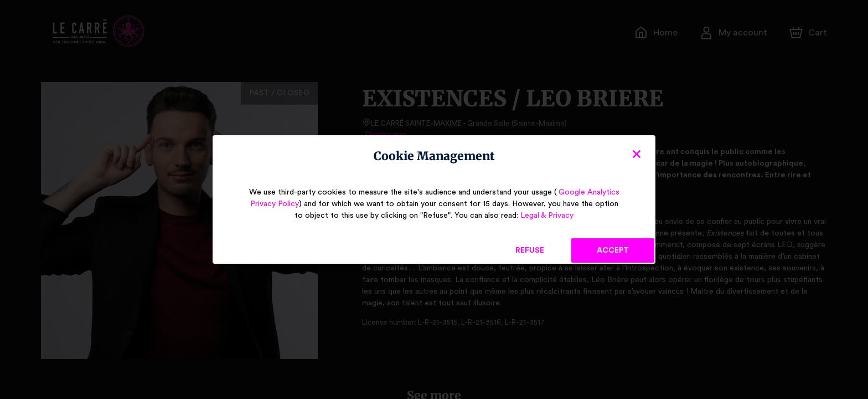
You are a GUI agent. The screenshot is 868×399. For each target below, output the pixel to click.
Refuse (530, 250)
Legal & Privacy (538, 216)
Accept (613, 250)
